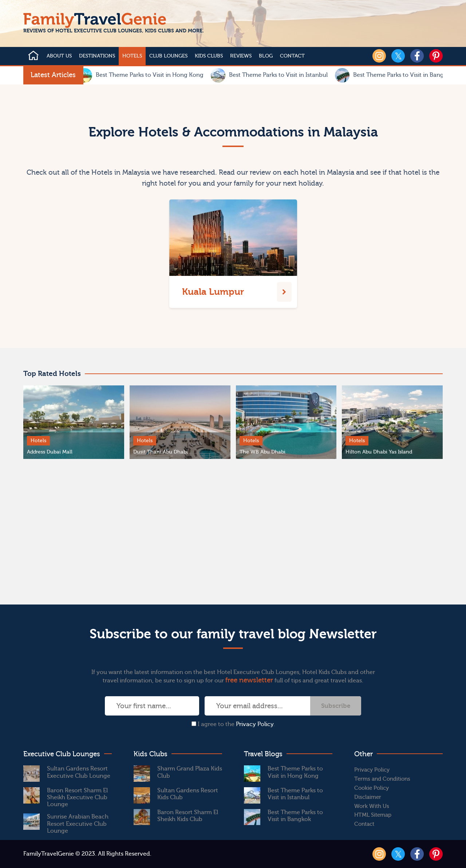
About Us (59, 56)
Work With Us (372, 806)
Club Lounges (168, 56)
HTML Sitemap (373, 815)
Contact (292, 56)
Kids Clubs (209, 56)
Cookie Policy (372, 788)
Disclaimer (368, 797)
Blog (266, 56)
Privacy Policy (255, 724)
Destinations (97, 56)
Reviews (241, 56)
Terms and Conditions (382, 779)
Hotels (132, 56)
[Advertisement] (233, 532)
